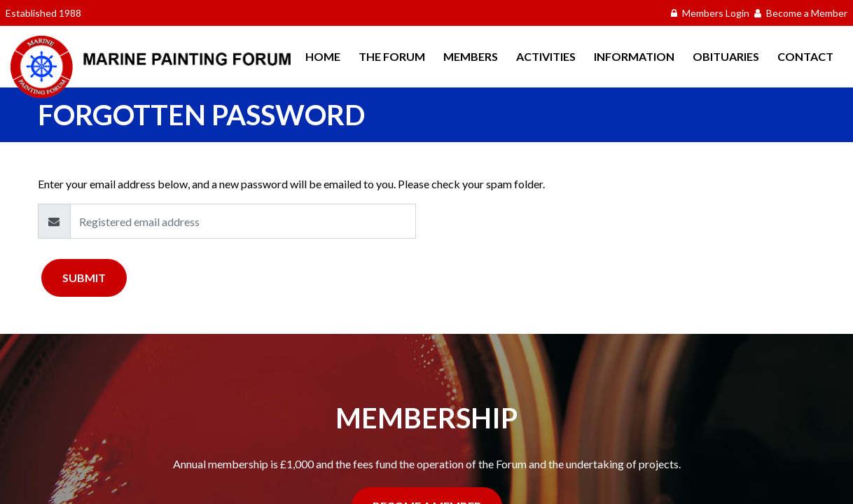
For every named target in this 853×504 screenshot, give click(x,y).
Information (634, 56)
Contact (805, 56)
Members (471, 56)
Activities (546, 56)
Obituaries (726, 56)
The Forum (392, 56)
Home (323, 56)
